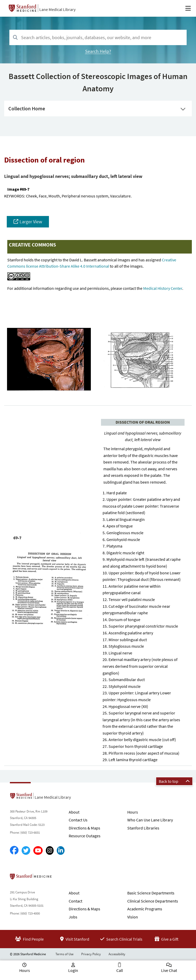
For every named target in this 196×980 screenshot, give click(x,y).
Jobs (73, 917)
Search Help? (98, 51)
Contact (75, 901)
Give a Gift (167, 939)
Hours (133, 812)
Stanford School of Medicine (61, 878)
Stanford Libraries (143, 828)
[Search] (15, 38)
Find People (29, 939)
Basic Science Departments (151, 893)
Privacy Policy (91, 954)
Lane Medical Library (57, 9)
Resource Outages (85, 836)
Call (120, 970)
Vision (133, 917)
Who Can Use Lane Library (150, 820)
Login (73, 970)
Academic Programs (145, 909)
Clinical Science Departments (153, 901)
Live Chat (169, 970)
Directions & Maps (84, 828)
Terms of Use (64, 954)
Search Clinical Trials (121, 939)
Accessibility (117, 954)
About (74, 812)
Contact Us (78, 820)
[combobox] (98, 37)
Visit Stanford (75, 939)
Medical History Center (163, 288)
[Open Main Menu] (188, 8)
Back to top (174, 781)
